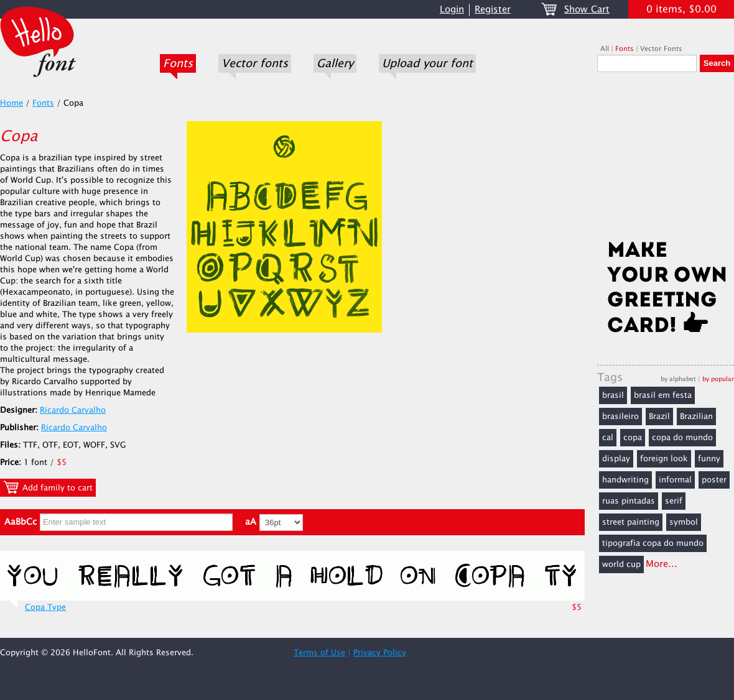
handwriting (625, 480)
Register (493, 10)
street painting (631, 522)
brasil (613, 395)
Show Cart (587, 10)
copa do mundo (682, 438)
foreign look (664, 459)
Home (12, 103)
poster (714, 480)
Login (452, 10)
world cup (621, 564)
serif (674, 501)
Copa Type (45, 607)
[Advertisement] (666, 160)
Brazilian (696, 417)
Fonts (178, 63)
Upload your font (427, 63)
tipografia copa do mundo (653, 543)
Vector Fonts (661, 49)
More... (662, 564)
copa (633, 438)
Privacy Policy (380, 653)
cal (608, 438)
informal (675, 480)
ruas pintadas (629, 501)
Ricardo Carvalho (73, 410)
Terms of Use (319, 653)
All (605, 49)
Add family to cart (48, 487)
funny (709, 459)
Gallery (335, 63)
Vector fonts (255, 63)
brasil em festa (663, 395)
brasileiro (620, 417)
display (616, 459)
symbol (684, 522)
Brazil (659, 417)
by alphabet (678, 379)
